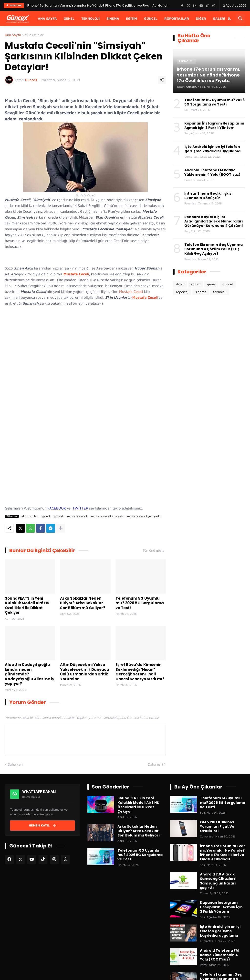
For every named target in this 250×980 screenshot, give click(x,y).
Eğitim (132, 18)
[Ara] (240, 19)
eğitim (195, 284)
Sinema (113, 18)
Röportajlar (177, 18)
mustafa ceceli (77, 516)
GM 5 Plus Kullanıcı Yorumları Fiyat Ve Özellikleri (217, 827)
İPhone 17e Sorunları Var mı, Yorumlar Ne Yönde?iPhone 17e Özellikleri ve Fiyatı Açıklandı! (223, 853)
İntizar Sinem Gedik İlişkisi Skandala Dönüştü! (208, 196)
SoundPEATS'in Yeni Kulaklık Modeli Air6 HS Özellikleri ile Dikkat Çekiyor (27, 605)
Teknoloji (90, 18)
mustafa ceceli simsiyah (107, 516)
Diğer (201, 18)
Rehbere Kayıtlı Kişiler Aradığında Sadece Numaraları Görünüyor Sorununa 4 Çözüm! (214, 221)
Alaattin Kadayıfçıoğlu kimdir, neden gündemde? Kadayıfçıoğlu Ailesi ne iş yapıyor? (29, 674)
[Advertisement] (85, 448)
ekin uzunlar (34, 35)
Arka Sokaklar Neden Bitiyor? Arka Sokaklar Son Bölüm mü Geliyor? (83, 603)
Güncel (151, 18)
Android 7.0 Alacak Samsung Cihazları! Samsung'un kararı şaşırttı (218, 881)
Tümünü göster (154, 550)
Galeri (219, 18)
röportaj (182, 292)
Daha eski (155, 764)
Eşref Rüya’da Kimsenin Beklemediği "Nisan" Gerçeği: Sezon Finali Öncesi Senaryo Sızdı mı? (140, 672)
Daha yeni (16, 764)
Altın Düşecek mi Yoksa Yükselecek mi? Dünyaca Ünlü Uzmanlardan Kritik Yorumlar (85, 672)
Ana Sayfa (47, 18)
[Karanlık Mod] (230, 19)
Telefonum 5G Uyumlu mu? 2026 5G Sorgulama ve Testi (140, 603)
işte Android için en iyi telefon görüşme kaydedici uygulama (213, 149)
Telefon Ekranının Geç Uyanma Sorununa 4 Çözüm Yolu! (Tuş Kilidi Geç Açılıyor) (214, 249)
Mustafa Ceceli (131, 292)
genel (211, 284)
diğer (180, 284)
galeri (46, 516)
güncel (58, 516)
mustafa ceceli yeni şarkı (144, 516)
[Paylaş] (162, 80)
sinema (201, 292)
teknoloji (220, 292)
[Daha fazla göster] (61, 528)
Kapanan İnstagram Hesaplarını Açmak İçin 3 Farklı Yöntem (214, 125)
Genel (69, 18)
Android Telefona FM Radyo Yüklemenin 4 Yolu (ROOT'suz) (212, 172)
